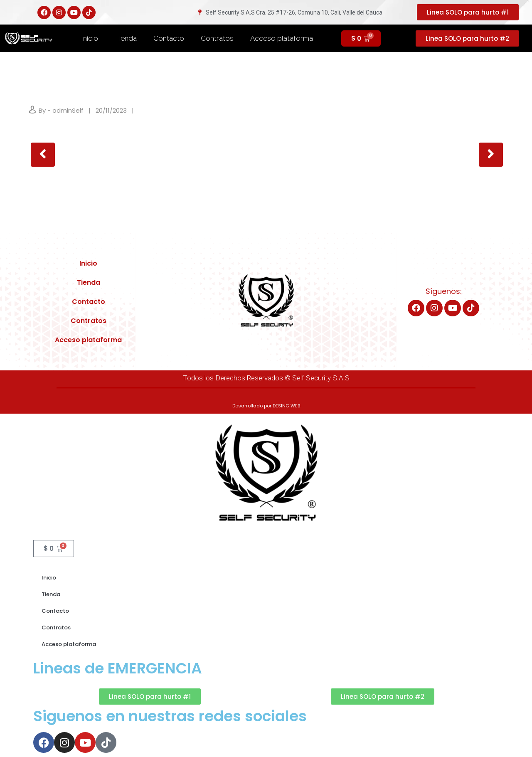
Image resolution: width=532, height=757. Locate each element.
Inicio (90, 38)
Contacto (169, 38)
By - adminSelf (61, 110)
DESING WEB (286, 406)
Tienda (126, 38)
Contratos (217, 38)
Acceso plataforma (282, 38)
